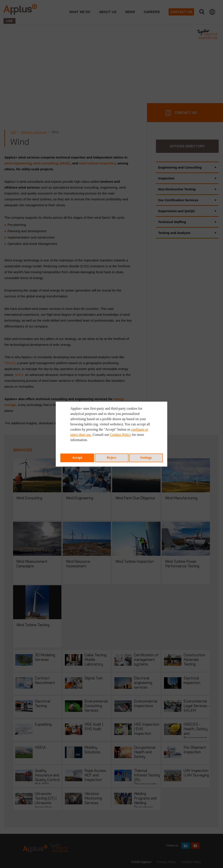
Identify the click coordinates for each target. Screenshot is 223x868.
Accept (77, 458)
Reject (111, 458)
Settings (146, 458)
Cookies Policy (120, 435)
